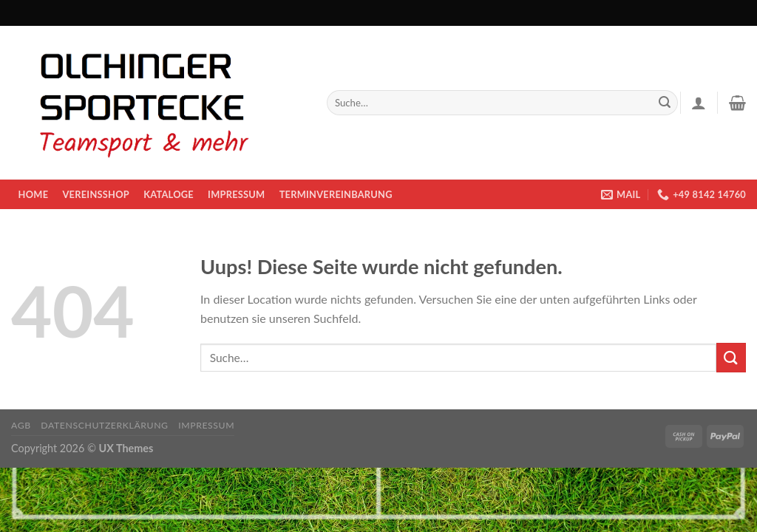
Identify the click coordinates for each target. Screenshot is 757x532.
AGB (21, 425)
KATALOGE (169, 194)
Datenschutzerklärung (104, 425)
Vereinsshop (95, 194)
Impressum (236, 194)
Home (34, 194)
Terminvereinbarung (336, 194)
